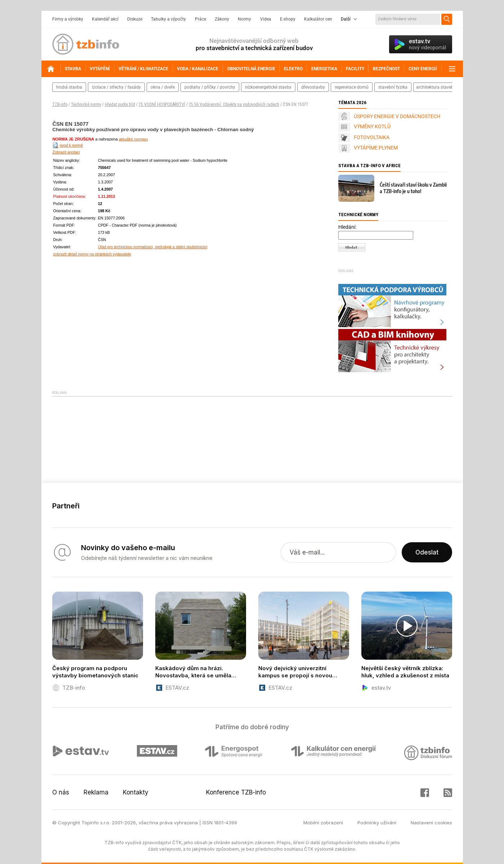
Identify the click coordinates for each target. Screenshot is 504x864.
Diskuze (135, 19)
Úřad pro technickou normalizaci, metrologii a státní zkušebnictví (153, 247)
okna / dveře (163, 87)
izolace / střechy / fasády (116, 87)
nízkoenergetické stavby (268, 87)
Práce (200, 19)
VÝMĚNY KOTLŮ (372, 126)
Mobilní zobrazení (323, 823)
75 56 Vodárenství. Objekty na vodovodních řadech (234, 104)
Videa (266, 19)
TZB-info (60, 104)
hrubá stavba (69, 87)
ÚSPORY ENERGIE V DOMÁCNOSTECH (397, 116)
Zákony (222, 19)
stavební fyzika (393, 87)
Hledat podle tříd (120, 104)
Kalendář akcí (105, 19)
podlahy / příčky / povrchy (210, 87)
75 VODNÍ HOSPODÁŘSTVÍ (162, 104)
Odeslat (427, 552)
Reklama (96, 792)
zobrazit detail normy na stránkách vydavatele (92, 254)
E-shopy (288, 19)
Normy (244, 19)
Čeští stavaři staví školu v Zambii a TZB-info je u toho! (413, 188)
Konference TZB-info (236, 792)
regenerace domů (352, 87)
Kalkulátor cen (318, 19)
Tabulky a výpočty (168, 19)
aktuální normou (133, 139)
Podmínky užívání (377, 823)
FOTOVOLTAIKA (372, 137)
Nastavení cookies (431, 823)
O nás (61, 792)
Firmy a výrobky (68, 19)
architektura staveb (435, 87)
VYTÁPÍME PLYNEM (376, 148)
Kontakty (136, 792)
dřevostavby (313, 87)
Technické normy (86, 104)
